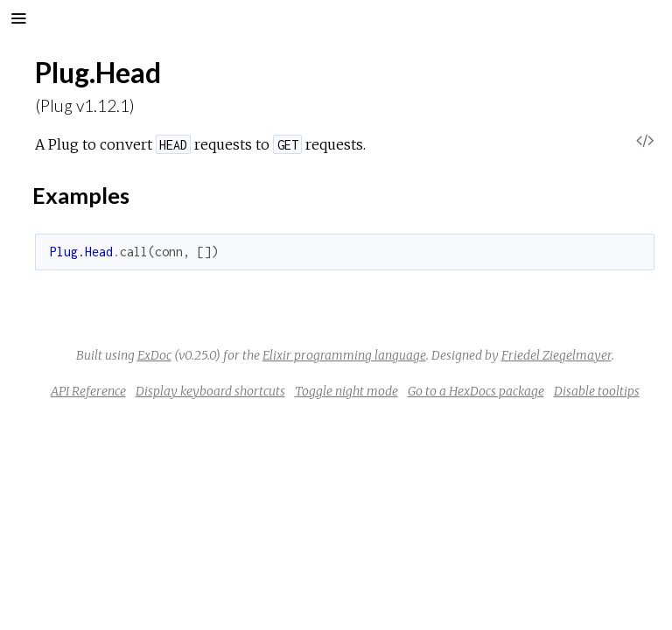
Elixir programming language (344, 355)
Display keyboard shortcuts (210, 391)
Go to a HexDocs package (476, 391)
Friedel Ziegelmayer (556, 355)
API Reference (88, 391)
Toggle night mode (346, 391)
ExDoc (154, 355)
